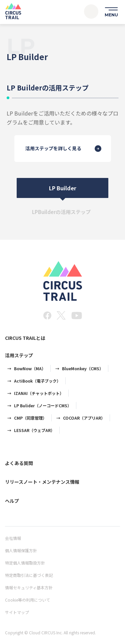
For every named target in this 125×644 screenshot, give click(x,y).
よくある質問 (19, 463)
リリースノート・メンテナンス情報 (42, 482)
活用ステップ (19, 355)
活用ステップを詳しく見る (53, 149)
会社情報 (13, 538)
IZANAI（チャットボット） (39, 393)
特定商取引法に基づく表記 (29, 575)
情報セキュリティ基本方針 (29, 587)
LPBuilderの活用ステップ (61, 212)
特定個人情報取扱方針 (25, 563)
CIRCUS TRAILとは (25, 338)
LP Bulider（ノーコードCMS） (43, 405)
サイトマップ (17, 612)
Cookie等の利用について (27, 600)
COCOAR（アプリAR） (84, 418)
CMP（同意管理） (30, 418)
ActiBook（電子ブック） (37, 381)
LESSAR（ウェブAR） (34, 430)
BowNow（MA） (30, 368)
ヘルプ (12, 501)
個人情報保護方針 (21, 550)
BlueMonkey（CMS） (83, 368)
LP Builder (63, 188)
